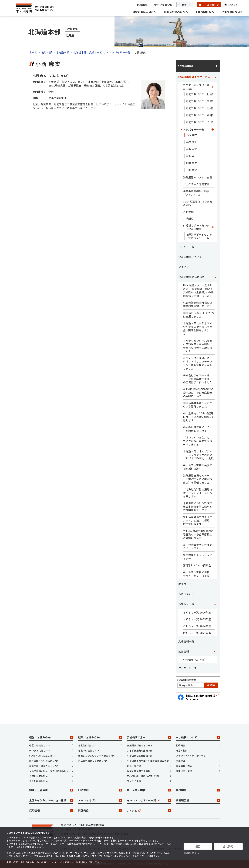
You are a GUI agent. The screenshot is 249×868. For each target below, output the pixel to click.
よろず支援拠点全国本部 (140, 750)
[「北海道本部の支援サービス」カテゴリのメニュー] (215, 77)
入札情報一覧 (186, 641)
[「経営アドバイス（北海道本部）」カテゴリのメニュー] (213, 87)
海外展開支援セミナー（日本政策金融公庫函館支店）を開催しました (198, 479)
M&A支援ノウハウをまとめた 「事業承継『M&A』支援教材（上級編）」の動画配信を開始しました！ (198, 290)
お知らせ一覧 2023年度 (197, 633)
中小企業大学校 (163, 5)
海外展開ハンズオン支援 (198, 177)
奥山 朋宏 (191, 149)
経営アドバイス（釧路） (200, 115)
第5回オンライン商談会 (197, 565)
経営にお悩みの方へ (145, 12)
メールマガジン (100, 800)
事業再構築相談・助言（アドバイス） (196, 193)
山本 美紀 (191, 170)
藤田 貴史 (191, 163)
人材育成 (188, 212)
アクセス (184, 267)
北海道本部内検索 (187, 680)
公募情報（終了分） (195, 660)
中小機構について (232, 12)
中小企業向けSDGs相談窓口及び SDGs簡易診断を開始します (199, 417)
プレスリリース (187, 668)
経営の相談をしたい (40, 745)
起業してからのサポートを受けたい (97, 756)
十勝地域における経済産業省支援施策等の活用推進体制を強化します (198, 507)
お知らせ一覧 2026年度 (197, 612)
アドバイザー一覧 (120, 52)
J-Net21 (149, 810)
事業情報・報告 (184, 766)
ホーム (33, 52)
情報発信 (100, 810)
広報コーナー (186, 584)
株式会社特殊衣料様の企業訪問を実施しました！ (198, 304)
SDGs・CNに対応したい (42, 756)
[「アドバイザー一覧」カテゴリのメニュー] (213, 129)
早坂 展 (190, 156)
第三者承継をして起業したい (93, 761)
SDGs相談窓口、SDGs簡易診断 (198, 203)
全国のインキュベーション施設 (51, 800)
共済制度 (188, 219)
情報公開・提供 (184, 771)
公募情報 (184, 651)
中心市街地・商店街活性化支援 (143, 776)
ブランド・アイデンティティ (191, 756)
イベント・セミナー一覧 (149, 800)
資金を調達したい (39, 781)
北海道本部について (190, 257)
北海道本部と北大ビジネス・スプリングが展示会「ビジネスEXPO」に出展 (198, 455)
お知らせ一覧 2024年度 (197, 626)
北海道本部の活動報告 (192, 277)
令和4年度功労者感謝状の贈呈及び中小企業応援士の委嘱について (198, 393)
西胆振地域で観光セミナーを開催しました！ (198, 429)
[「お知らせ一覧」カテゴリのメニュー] (215, 604)
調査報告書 (198, 800)
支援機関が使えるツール (140, 745)
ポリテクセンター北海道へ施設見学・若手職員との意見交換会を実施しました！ (198, 346)
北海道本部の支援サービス (89, 52)
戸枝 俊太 (191, 142)
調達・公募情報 (51, 790)
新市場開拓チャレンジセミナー (198, 557)
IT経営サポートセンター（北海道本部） (196, 227)
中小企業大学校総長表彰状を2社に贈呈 (198, 467)
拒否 (198, 846)
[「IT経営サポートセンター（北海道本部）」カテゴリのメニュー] (213, 227)
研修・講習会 (134, 766)
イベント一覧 (186, 247)
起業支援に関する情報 (139, 771)
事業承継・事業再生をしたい (44, 766)
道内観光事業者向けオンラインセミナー (198, 546)
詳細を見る (190, 853)
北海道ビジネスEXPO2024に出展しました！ (199, 315)
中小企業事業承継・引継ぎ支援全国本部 (148, 761)
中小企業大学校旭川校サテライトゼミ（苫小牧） (198, 574)
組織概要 (181, 745)
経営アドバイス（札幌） (200, 94)
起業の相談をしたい (89, 750)
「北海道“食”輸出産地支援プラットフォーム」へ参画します (198, 493)
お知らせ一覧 (186, 604)
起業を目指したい (87, 745)
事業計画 (181, 761)
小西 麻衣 (191, 135)
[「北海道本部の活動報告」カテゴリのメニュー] (215, 277)
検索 (211, 685)
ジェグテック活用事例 (196, 184)
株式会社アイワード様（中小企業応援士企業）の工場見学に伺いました (198, 379)
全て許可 (228, 846)
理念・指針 (182, 750)
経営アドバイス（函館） (200, 101)
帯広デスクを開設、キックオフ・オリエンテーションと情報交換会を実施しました (198, 363)
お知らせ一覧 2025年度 (197, 619)
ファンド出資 (134, 781)
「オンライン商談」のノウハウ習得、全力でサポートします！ (198, 441)
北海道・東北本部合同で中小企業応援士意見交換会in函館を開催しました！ (198, 328)
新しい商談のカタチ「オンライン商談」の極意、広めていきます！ (198, 520)
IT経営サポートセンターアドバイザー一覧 (199, 236)
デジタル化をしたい (40, 750)
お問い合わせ (186, 594)
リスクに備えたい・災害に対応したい (49, 771)
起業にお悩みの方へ (176, 12)
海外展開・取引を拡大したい (44, 761)
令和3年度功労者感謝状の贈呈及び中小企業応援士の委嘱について (198, 534)
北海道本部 (62, 52)
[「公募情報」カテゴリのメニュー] (215, 651)
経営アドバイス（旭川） (200, 122)
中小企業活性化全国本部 (140, 756)
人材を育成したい (39, 776)
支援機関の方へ (205, 12)
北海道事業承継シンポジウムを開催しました (198, 405)
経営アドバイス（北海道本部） (196, 87)
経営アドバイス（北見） (200, 108)
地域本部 (142, 5)
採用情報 (51, 810)
